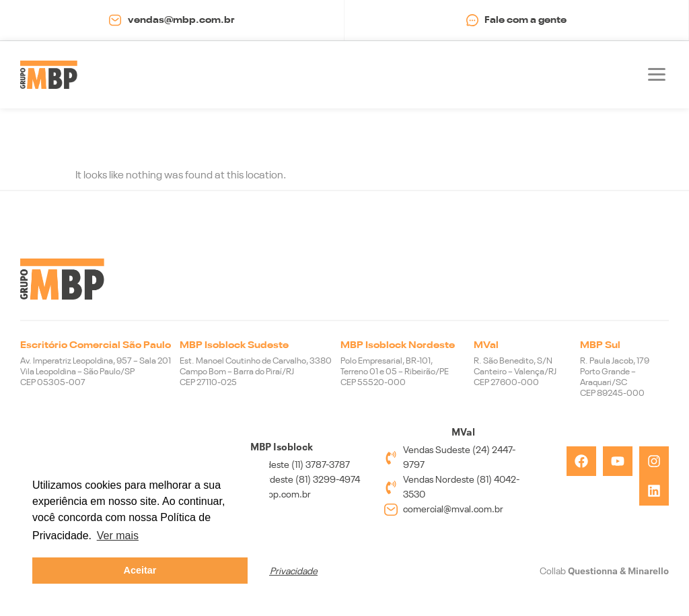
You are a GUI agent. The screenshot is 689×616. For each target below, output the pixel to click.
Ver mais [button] (118, 536)
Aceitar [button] (140, 570)
